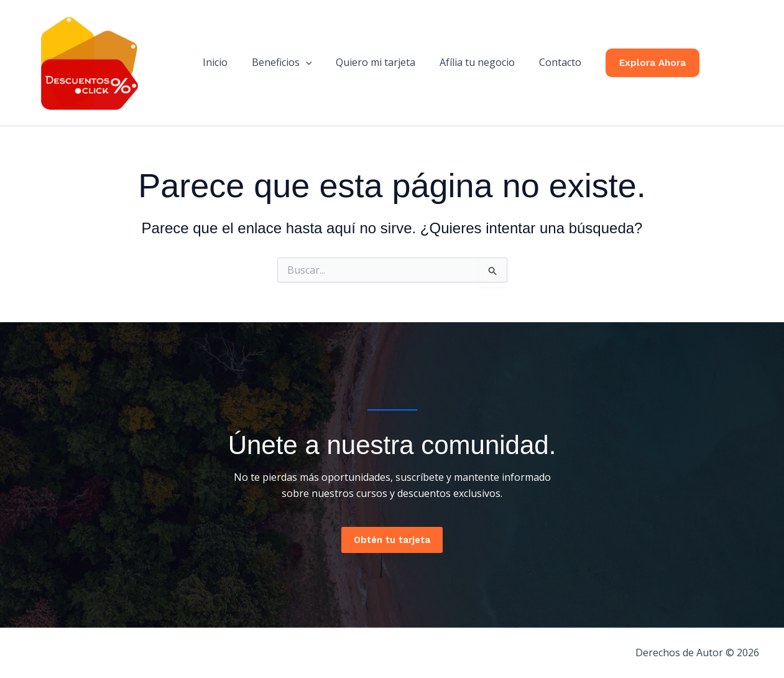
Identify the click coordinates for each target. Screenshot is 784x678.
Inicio (224, 62)
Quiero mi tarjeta (376, 62)
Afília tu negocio (473, 62)
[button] (310, 62)
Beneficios (286, 62)
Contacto (551, 62)
